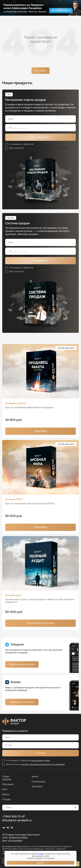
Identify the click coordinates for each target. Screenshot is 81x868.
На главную (41, 71)
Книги (35, 777)
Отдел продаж (7, 778)
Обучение (8, 784)
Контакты (37, 787)
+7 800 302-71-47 (13, 816)
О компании (39, 782)
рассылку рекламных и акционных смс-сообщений (46, 148)
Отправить (40, 753)
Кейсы (6, 794)
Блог (5, 789)
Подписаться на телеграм (22, 664)
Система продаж (18, 223)
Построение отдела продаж (26, 100)
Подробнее (41, 261)
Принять (40, 863)
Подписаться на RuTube (22, 702)
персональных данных (43, 144)
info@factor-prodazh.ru (17, 820)
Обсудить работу (41, 137)
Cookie (41, 854)
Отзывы (7, 799)
